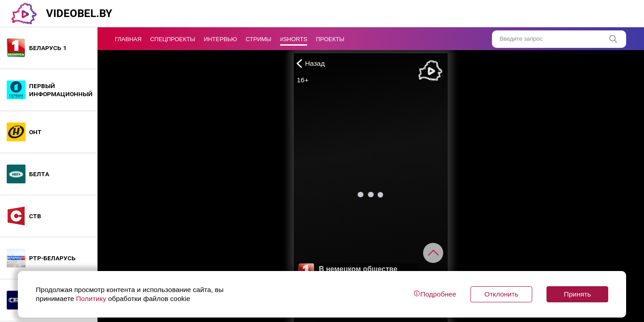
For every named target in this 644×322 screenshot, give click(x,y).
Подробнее (435, 294)
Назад (309, 63)
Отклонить (501, 294)
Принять (577, 294)
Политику (91, 299)
